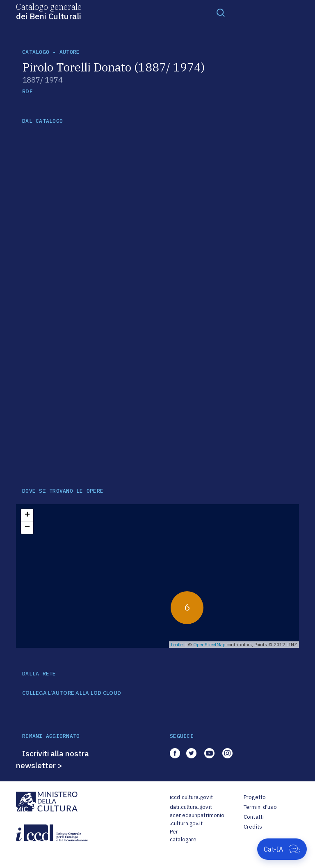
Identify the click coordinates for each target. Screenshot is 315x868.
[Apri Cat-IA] (282, 849)
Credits (253, 827)
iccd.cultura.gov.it (191, 797)
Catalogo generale (49, 11)
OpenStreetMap (209, 645)
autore (70, 52)
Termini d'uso (260, 807)
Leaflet (178, 645)
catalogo (36, 52)
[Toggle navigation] (221, 12)
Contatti (254, 817)
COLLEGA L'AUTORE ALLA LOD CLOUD (72, 693)
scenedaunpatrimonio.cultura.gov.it (197, 819)
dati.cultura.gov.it (191, 807)
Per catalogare (183, 836)
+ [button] (27, 515)
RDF (27, 91)
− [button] (27, 528)
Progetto (255, 797)
